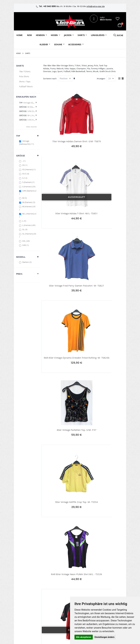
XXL (26, 241)
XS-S (26, 174)
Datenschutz (113, 583)
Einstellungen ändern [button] (104, 637)
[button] (118, 19)
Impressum (112, 572)
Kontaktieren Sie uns (95, 577)
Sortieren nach (50, 79)
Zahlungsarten (96, 593)
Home (18, 53)
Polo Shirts (24, 76)
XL (25, 229)
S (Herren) (29, 187)
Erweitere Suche (60, 583)
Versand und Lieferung (95, 588)
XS (25, 165)
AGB (109, 576)
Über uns (93, 572)
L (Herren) (29, 225)
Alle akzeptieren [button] (84, 637)
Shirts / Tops (25, 82)
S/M (26, 245)
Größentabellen (96, 582)
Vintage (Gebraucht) (27, 142)
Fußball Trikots (26, 86)
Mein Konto (58, 572)
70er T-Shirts (25, 71)
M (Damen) (29, 202)
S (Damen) (29, 182)
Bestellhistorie (60, 576)
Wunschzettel (59, 580)
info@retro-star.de (96, 6)
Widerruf (111, 580)
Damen (27, 262)
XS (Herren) (29, 169)
